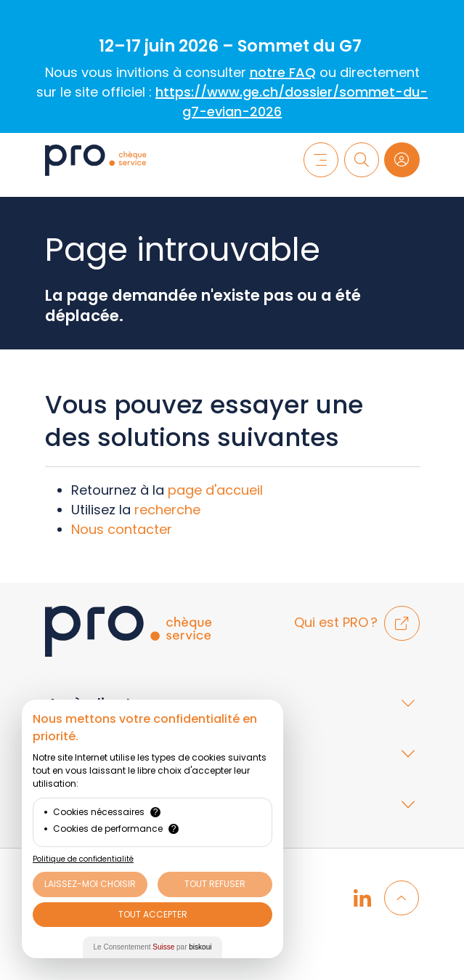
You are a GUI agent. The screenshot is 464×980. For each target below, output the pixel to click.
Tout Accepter (153, 914)
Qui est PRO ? (357, 622)
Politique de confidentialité (83, 859)
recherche (167, 510)
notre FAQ (283, 72)
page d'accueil (215, 490)
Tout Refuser (215, 884)
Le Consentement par (153, 947)
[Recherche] (362, 160)
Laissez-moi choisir (90, 884)
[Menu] (321, 160)
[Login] (402, 160)
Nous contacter (122, 529)
